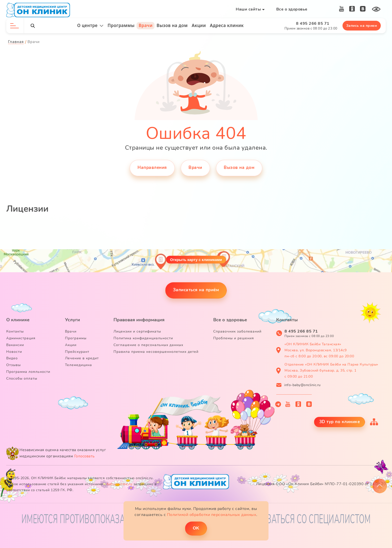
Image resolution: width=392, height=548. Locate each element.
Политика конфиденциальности (143, 338)
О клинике (18, 320)
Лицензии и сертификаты (137, 331)
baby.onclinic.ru (119, 484)
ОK (196, 528)
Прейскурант (77, 352)
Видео (12, 358)
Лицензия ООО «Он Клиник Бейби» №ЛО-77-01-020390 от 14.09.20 (321, 484)
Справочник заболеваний (237, 331)
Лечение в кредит (82, 358)
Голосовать (84, 456)
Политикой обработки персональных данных (212, 515)
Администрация (21, 338)
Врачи (145, 25)
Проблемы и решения (234, 338)
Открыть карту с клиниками (196, 260)
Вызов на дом (172, 25)
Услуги (72, 320)
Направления (152, 168)
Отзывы (13, 365)
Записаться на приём (196, 290)
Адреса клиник (227, 25)
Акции (199, 25)
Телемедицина (78, 365)
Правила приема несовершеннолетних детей (156, 352)
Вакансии (15, 345)
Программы (121, 25)
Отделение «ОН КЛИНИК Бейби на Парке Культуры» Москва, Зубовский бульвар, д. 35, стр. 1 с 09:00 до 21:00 (331, 370)
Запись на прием (362, 26)
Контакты (15, 331)
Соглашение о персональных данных (148, 345)
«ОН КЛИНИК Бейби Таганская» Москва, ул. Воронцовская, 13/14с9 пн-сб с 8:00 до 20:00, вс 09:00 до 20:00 (319, 350)
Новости (14, 352)
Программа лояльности (28, 372)
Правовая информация (139, 320)
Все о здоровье (292, 9)
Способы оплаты (22, 378)
